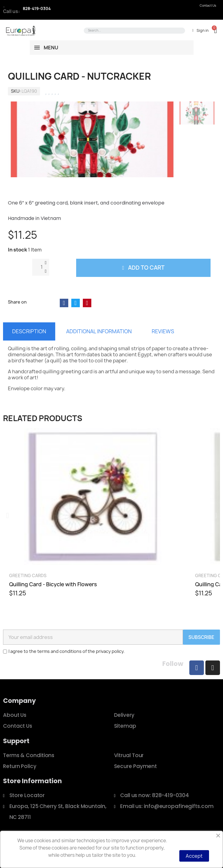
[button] (213, 30)
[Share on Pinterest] (87, 303)
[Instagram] (213, 668)
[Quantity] (41, 267)
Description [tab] (29, 331)
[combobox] (133, 31)
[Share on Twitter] (76, 303)
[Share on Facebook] (64, 303)
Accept (194, 856)
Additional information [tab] (99, 331)
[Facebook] (197, 668)
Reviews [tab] (163, 331)
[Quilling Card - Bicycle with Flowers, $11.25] (93, 515)
